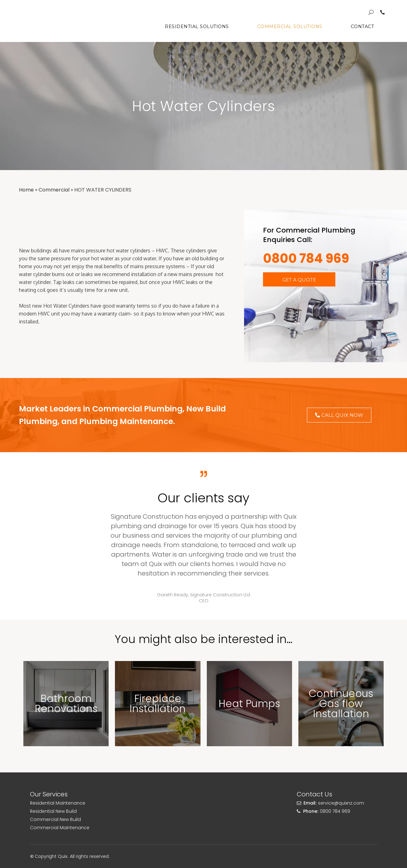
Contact (362, 27)
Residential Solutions (197, 27)
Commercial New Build (55, 819)
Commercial (54, 190)
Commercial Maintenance (60, 828)
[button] (299, 279)
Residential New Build (53, 811)
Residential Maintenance (58, 803)
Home (26, 190)
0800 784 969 (306, 258)
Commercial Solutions (290, 27)
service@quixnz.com (341, 803)
